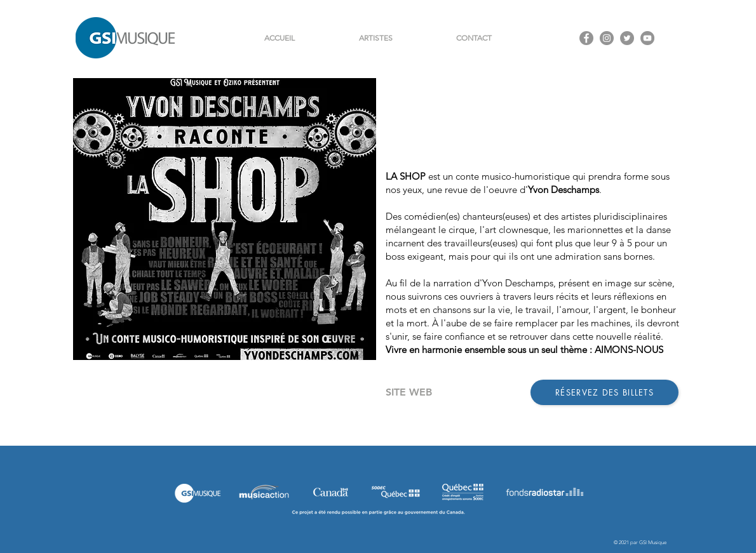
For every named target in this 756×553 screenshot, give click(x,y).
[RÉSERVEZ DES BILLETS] (604, 392)
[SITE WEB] (409, 392)
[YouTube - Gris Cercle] (647, 38)
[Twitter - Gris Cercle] (627, 38)
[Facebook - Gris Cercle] (586, 38)
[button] (375, 38)
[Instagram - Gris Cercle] (607, 38)
